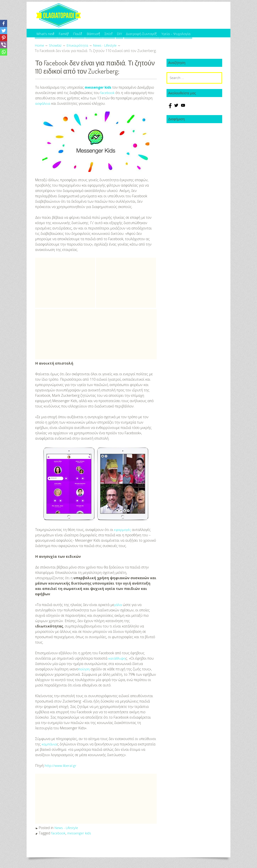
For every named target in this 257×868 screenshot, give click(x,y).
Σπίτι (122, 33)
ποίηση (84, 669)
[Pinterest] (4, 38)
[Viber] (4, 45)
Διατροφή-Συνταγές (160, 33)
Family (68, 33)
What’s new (46, 33)
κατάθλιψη (117, 658)
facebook (108, 93)
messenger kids (99, 87)
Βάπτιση (104, 33)
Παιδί (85, 33)
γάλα (118, 605)
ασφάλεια (43, 103)
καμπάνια (49, 744)
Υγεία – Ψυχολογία (198, 33)
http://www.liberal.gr (61, 766)
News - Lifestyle (67, 828)
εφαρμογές (123, 530)
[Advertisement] (65, 283)
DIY (136, 33)
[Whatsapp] (4, 52)
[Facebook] (4, 23)
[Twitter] (4, 31)
